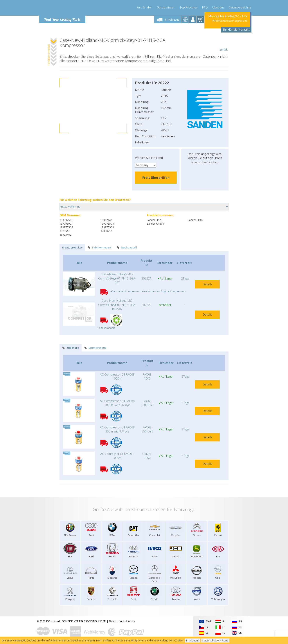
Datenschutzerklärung (122, 621)
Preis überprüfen (156, 178)
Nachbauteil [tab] (127, 247)
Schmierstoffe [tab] (95, 348)
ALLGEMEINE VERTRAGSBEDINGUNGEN (82, 621)
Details (207, 284)
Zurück (223, 44)
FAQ (205, 7)
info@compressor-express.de (230, 21)
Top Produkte (189, 7)
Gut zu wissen (166, 7)
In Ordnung (193, 640)
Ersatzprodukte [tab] (72, 247)
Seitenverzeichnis (240, 7)
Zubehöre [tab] (71, 348)
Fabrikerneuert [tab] (100, 247)
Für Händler (144, 7)
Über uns (218, 7)
